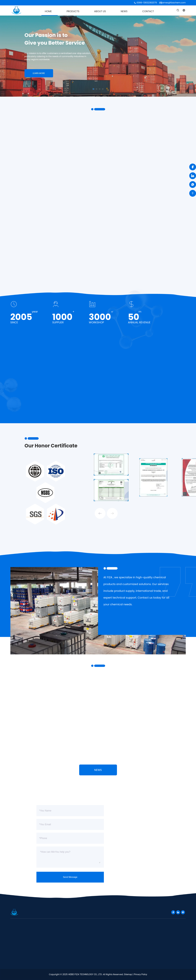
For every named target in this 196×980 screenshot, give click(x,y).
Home (48, 11)
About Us (100, 11)
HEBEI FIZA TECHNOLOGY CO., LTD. (85, 974)
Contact (148, 11)
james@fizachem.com (174, 3)
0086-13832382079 (147, 3)
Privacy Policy (140, 974)
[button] (160, 88)
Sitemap (128, 974)
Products (73, 11)
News (124, 11)
